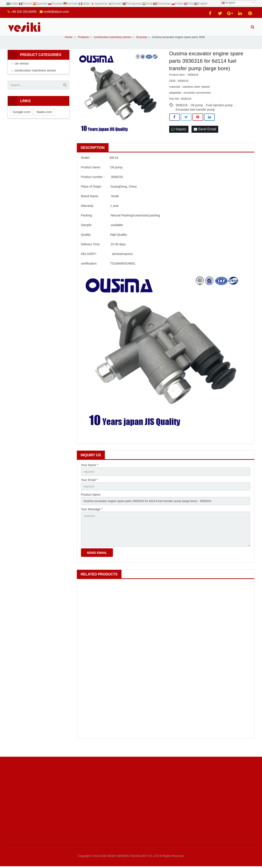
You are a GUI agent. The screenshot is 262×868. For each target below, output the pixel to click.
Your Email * (89, 488)
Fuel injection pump (219, 113)
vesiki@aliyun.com (56, 12)
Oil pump (197, 113)
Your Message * (92, 518)
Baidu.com (44, 119)
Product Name (91, 503)
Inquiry (179, 137)
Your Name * (90, 473)
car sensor (22, 71)
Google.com (22, 119)
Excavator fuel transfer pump (195, 117)
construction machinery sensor (35, 78)
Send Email (205, 137)
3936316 (182, 113)
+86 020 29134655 (24, 12)
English (228, 3)
